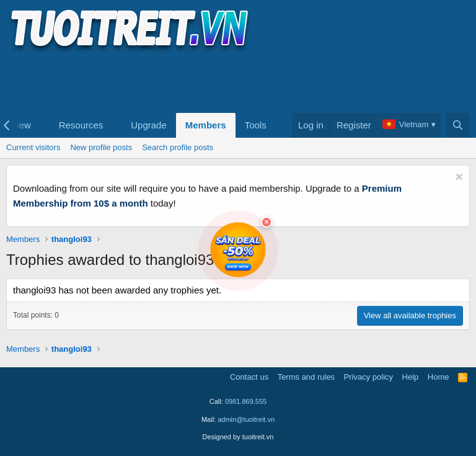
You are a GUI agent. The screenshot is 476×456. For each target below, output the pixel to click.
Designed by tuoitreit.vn (238, 437)
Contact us (249, 377)
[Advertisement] (232, 81)
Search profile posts (178, 147)
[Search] (458, 125)
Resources (81, 125)
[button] (41, 125)
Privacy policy (368, 377)
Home (439, 377)
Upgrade (149, 125)
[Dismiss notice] (458, 178)
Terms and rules (306, 377)
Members (206, 125)
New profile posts (101, 147)
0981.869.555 (246, 401)
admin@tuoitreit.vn (246, 419)
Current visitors (33, 147)
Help (411, 377)
